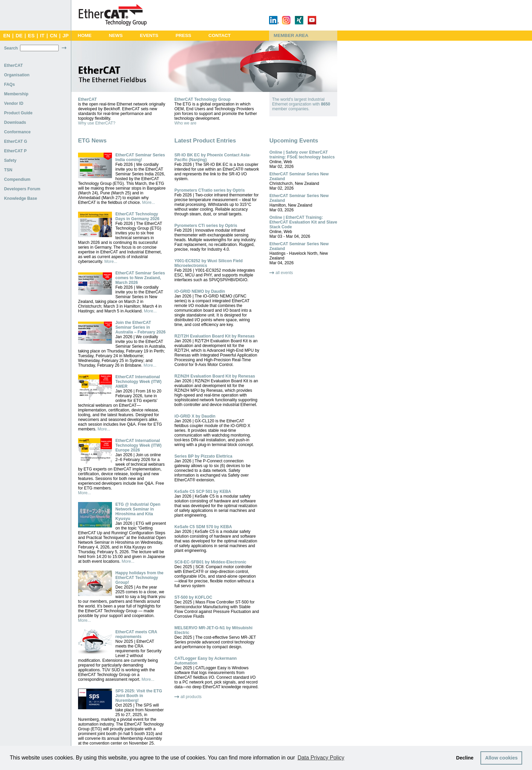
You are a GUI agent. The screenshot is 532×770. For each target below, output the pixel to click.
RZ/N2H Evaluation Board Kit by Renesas (215, 376)
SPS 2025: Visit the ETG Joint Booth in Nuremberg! (139, 696)
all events (284, 273)
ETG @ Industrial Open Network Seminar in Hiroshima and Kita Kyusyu (138, 512)
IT (42, 36)
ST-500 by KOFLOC (193, 597)
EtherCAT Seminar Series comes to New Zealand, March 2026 (140, 278)
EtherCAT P (15, 151)
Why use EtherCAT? (97, 123)
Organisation (17, 75)
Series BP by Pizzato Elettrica (203, 456)
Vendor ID (14, 103)
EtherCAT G (16, 141)
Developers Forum (22, 189)
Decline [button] (465, 758)
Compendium (17, 179)
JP (65, 36)
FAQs (9, 84)
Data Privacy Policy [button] (321, 758)
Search (11, 48)
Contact (220, 35)
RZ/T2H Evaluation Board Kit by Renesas (214, 336)
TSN (8, 170)
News (116, 35)
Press (183, 35)
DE (19, 36)
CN (53, 36)
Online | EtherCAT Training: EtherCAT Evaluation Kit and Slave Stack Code (303, 222)
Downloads (15, 122)
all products (191, 697)
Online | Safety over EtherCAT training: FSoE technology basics (302, 155)
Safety (10, 160)
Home (85, 35)
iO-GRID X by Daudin (195, 416)
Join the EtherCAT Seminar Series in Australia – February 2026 (140, 327)
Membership (16, 94)
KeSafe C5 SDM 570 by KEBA (203, 527)
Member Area (291, 35)
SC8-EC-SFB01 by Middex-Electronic (210, 562)
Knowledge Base (21, 198)
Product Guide (18, 113)
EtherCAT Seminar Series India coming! (140, 157)
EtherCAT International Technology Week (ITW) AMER (138, 382)
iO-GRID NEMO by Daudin (200, 291)
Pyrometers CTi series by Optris (206, 226)
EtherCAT (13, 65)
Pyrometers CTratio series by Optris (210, 190)
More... (149, 203)
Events (149, 35)
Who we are (185, 123)
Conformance (17, 132)
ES (31, 36)
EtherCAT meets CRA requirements (136, 634)
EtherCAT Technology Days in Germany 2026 (137, 216)
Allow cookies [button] (501, 758)
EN (6, 36)
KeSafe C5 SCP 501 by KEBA (203, 492)
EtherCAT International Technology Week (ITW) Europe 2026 (138, 445)
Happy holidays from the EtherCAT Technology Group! (139, 578)
